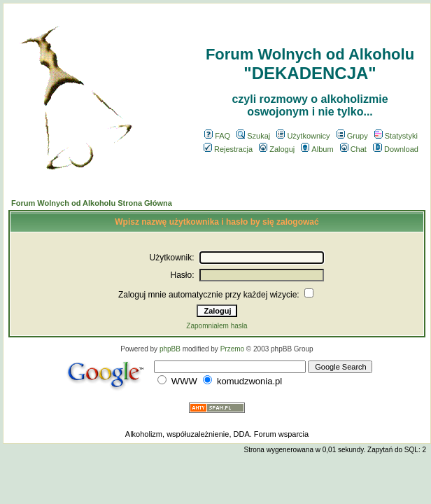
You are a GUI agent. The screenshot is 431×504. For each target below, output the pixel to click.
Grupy (352, 136)
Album (317, 149)
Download (396, 149)
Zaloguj (277, 149)
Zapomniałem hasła (217, 326)
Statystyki (396, 136)
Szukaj (253, 136)
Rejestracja (228, 149)
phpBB (170, 349)
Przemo (232, 349)
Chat (353, 149)
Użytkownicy (303, 136)
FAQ (217, 136)
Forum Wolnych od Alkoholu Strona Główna (92, 203)
